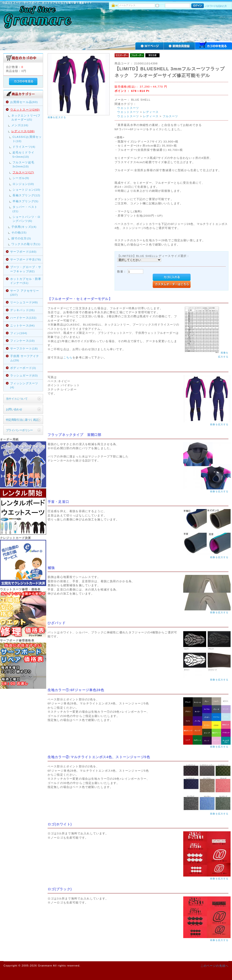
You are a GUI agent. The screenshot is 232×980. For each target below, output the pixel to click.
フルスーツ (170, 116)
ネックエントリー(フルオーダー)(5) (26, 117)
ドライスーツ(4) (24, 147)
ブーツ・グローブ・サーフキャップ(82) (26, 269)
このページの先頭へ (214, 966)
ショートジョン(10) (26, 190)
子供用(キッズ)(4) (24, 227)
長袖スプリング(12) (26, 195)
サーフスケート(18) (24, 348)
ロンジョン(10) (23, 184)
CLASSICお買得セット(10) (27, 139)
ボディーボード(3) (23, 368)
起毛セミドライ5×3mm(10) (23, 154)
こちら (68, 357)
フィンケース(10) (22, 341)
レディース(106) (23, 131)
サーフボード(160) (23, 252)
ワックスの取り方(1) (26, 244)
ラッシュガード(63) (24, 375)
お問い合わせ (14, 409)
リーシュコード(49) (24, 302)
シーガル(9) (21, 178)
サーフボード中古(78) (26, 259)
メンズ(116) (20, 125)
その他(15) (19, 232)
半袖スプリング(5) (26, 201)
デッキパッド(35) (22, 310)
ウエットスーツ (128, 108)
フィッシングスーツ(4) (24, 385)
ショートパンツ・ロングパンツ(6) (27, 219)
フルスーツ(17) (23, 172)
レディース (151, 112)
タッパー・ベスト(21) (25, 209)
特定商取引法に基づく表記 (22, 420)
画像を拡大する (57, 117)
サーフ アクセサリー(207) (25, 293)
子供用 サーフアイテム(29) (25, 358)
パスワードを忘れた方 (216, 6)
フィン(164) (19, 333)
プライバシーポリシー (19, 430)
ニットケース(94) (22, 325)
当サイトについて (17, 399)
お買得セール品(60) (24, 102)
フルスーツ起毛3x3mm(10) (23, 164)
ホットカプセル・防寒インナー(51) (26, 281)
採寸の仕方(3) (21, 238)
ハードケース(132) (23, 318)
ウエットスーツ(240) (25, 110)
